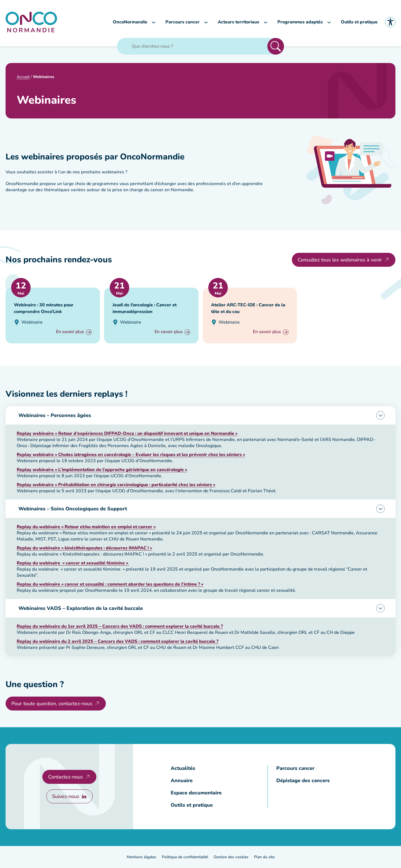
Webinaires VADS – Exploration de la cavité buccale (81, 608)
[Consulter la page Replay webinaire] (127, 433)
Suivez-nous (66, 796)
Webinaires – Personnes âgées (55, 415)
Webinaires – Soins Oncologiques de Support (73, 509)
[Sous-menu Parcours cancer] (206, 22)
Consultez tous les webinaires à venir (340, 260)
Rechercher (276, 46)
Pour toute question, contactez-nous (52, 704)
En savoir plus (70, 332)
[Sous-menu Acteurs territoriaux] (266, 22)
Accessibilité (390, 22)
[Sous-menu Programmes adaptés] (329, 22)
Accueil (23, 77)
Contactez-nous (66, 777)
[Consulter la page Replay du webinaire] (86, 527)
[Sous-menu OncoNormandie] (154, 22)
